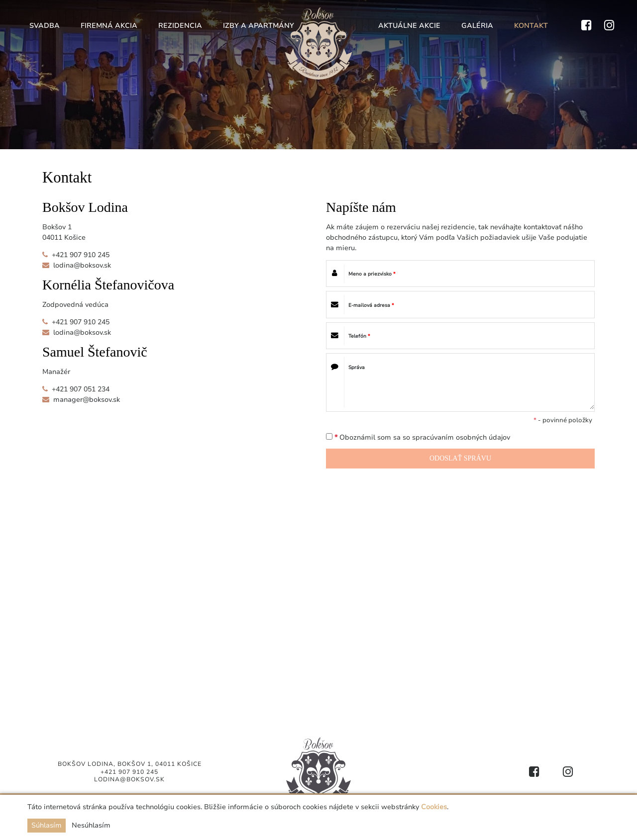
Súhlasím (47, 825)
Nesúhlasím (91, 825)
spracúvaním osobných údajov (461, 437)
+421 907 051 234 (81, 389)
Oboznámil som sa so (418, 437)
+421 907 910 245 (81, 255)
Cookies (434, 807)
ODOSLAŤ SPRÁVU (460, 458)
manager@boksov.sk (87, 400)
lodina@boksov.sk (82, 265)
